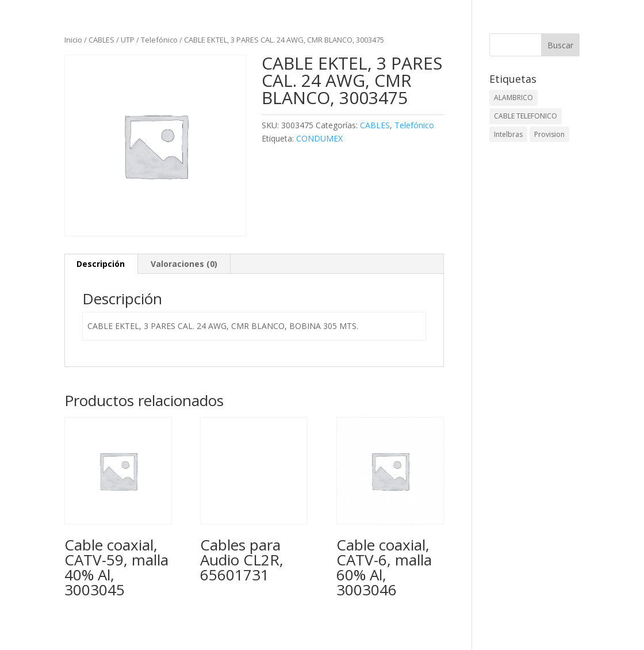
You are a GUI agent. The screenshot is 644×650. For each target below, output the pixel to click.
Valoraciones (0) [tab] (184, 264)
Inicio (73, 40)
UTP (128, 40)
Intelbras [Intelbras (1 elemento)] (508, 134)
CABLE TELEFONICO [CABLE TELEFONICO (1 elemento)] (526, 116)
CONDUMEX (319, 138)
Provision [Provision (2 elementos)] (549, 134)
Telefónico (159, 40)
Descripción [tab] (101, 264)
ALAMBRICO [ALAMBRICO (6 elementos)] (513, 97)
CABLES (101, 40)
